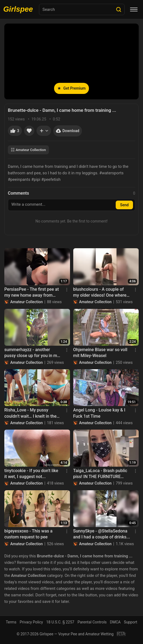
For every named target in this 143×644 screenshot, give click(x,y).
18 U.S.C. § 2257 (60, 622)
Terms (11, 622)
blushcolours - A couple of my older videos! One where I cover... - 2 (101, 293)
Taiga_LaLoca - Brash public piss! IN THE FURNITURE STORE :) (100, 474)
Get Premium (71, 88)
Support (130, 622)
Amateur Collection (28, 150)
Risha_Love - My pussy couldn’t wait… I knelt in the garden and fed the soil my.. (31, 413)
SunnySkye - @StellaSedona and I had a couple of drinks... (102, 534)
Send (124, 205)
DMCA (115, 622)
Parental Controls (92, 622)
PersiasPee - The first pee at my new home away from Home (32, 293)
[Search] (119, 9)
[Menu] (134, 9)
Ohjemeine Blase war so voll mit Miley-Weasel (100, 353)
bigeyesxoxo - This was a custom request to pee (28, 534)
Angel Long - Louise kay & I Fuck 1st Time (99, 413)
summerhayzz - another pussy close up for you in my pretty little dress (32, 353)
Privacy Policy (31, 622)
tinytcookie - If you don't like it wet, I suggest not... (31, 474)
